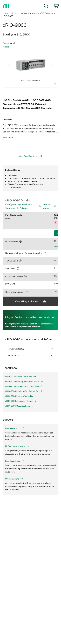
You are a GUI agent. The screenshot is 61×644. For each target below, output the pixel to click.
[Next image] (53, 65)
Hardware (24, 13)
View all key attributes (31, 301)
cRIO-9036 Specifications (19, 406)
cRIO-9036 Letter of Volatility (21, 396)
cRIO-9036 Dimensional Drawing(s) (24, 386)
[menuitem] (46, 6)
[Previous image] (8, 65)
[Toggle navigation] (16, 6)
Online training (14, 479)
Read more (8, 137)
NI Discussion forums (17, 446)
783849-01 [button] (7, 47)
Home (5, 13)
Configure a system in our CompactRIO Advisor (19, 206)
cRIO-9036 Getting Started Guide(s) (24, 381)
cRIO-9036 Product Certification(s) (24, 391)
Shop (14, 13)
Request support (15, 428)
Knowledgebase (15, 461)
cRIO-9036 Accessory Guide (21, 401)
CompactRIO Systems (43, 13)
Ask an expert (47, 206)
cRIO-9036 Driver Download (21, 377)
